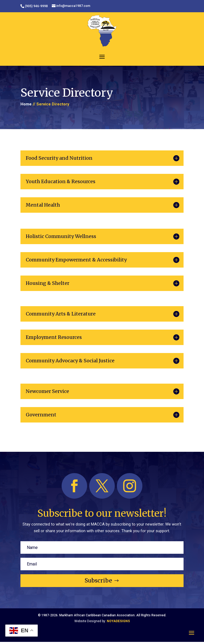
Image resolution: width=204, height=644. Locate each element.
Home (26, 104)
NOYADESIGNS (118, 621)
